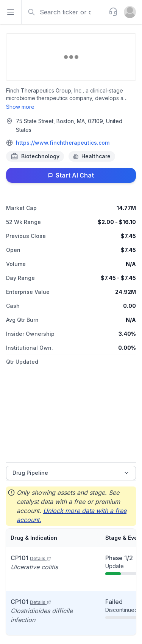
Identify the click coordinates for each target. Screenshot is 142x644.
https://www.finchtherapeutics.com (63, 143)
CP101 (31, 558)
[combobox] (64, 12)
